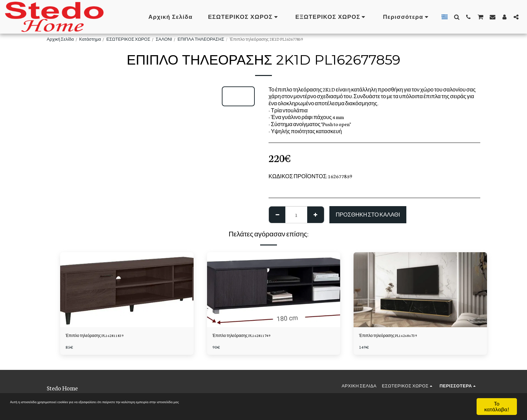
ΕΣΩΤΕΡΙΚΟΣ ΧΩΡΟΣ (128, 39)
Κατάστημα (90, 39)
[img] (127, 290)
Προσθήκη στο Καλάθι (368, 214)
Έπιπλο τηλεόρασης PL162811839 (105, 336)
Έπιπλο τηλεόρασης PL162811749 (252, 336)
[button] (457, 17)
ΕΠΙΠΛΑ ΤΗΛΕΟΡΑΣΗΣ (201, 39)
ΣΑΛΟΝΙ (164, 39)
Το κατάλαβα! (497, 407)
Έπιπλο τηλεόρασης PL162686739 (398, 336)
